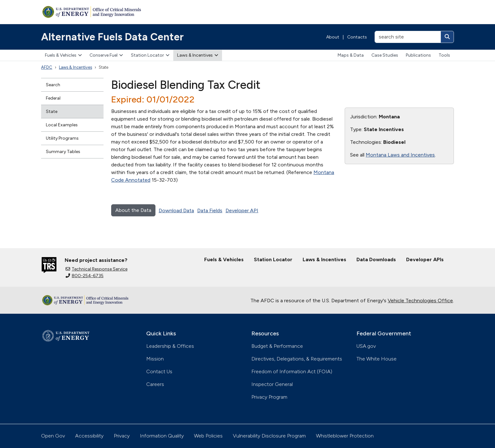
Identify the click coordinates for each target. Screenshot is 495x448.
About (333, 37)
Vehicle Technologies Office (420, 301)
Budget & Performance (277, 346)
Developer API (242, 210)
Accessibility (89, 436)
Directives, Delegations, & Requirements (297, 359)
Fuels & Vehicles (63, 55)
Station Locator (150, 55)
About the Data (133, 210)
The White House (377, 359)
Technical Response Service (97, 269)
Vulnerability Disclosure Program (269, 436)
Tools (444, 55)
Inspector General (272, 384)
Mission (155, 359)
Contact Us (159, 371)
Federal (53, 98)
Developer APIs (425, 259)
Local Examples (62, 125)
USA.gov (366, 346)
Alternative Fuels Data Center (112, 37)
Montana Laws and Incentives (400, 155)
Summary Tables (63, 152)
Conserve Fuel (106, 55)
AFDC (47, 67)
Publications (418, 55)
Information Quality (162, 436)
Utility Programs (62, 138)
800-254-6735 (85, 276)
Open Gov (53, 436)
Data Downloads (376, 259)
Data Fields (210, 210)
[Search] (447, 37)
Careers (155, 384)
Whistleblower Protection (345, 436)
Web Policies (208, 436)
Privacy (122, 436)
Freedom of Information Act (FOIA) (292, 371)
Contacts (357, 37)
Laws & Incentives (198, 55)
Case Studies (385, 55)
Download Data (176, 210)
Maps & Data (351, 55)
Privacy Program (269, 397)
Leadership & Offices (170, 346)
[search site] (408, 37)
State (52, 112)
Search (53, 85)
